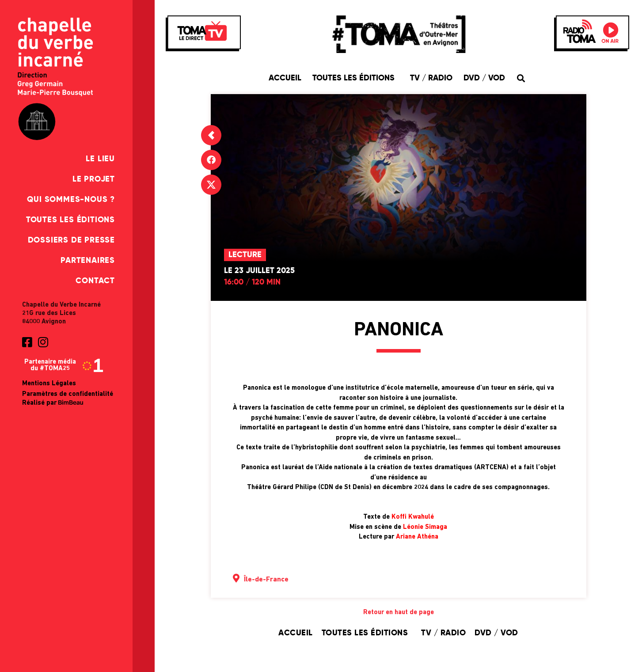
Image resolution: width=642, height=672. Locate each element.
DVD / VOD (484, 78)
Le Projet (94, 179)
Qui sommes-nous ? (71, 200)
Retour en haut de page (399, 613)
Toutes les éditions (70, 220)
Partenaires (88, 261)
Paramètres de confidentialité (68, 394)
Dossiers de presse (71, 240)
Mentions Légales (49, 384)
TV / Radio (431, 78)
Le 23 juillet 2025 (259, 271)
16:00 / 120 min (252, 282)
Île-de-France (266, 580)
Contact (95, 281)
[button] (521, 78)
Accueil (285, 78)
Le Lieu (100, 159)
